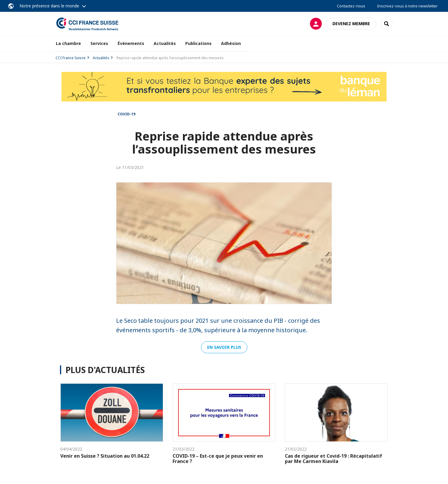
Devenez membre (351, 24)
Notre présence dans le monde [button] (49, 6)
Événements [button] (131, 43)
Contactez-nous (351, 6)
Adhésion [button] (231, 43)
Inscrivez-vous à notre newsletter (407, 6)
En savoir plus (224, 347)
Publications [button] (198, 43)
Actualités (165, 43)
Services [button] (99, 43)
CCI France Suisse (71, 58)
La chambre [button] (68, 43)
